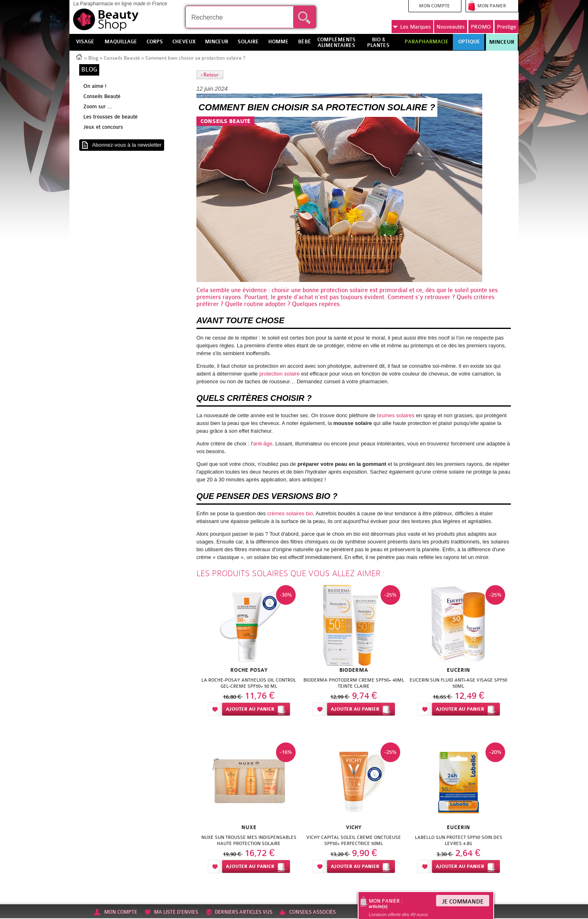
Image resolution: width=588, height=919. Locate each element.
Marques (412, 27)
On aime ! (95, 86)
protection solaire (344, 290)
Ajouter (250, 709)
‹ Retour (210, 75)
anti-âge (263, 444)
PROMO (481, 27)
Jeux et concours (103, 127)
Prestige (507, 27)
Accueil (79, 56)
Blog (93, 58)
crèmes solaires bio (290, 513)
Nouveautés (451, 27)
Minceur (502, 42)
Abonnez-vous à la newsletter (127, 145)
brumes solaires (396, 415)
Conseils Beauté (122, 58)
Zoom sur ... (98, 106)
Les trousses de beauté (110, 117)
